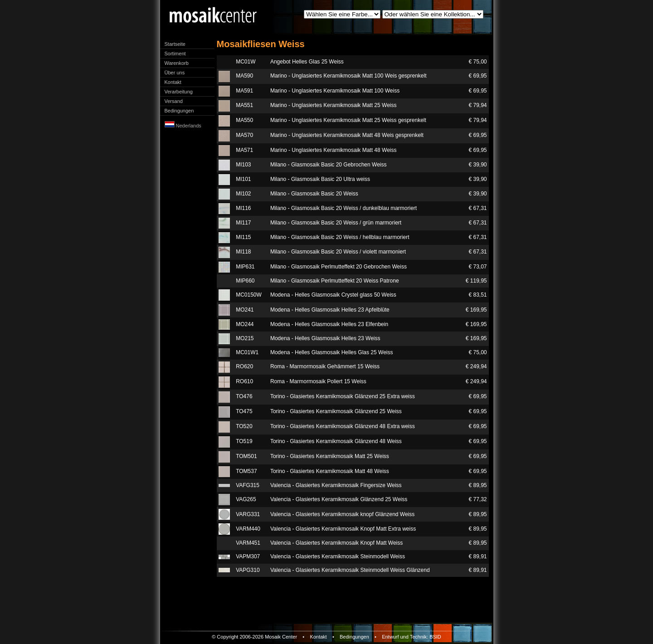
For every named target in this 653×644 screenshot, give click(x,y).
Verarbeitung (179, 92)
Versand (174, 101)
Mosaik (273, 637)
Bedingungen (179, 111)
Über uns (175, 73)
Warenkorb (177, 63)
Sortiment (175, 54)
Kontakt (173, 82)
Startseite (175, 44)
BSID (435, 637)
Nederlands (183, 126)
